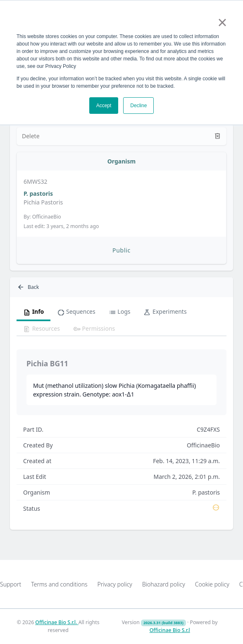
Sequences (76, 312)
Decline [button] (138, 106)
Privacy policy (115, 584)
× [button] (222, 22)
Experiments (165, 312)
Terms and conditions (59, 584)
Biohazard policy (164, 584)
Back (28, 287)
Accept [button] (104, 106)
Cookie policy (212, 584)
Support (11, 584)
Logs (120, 312)
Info (33, 312)
